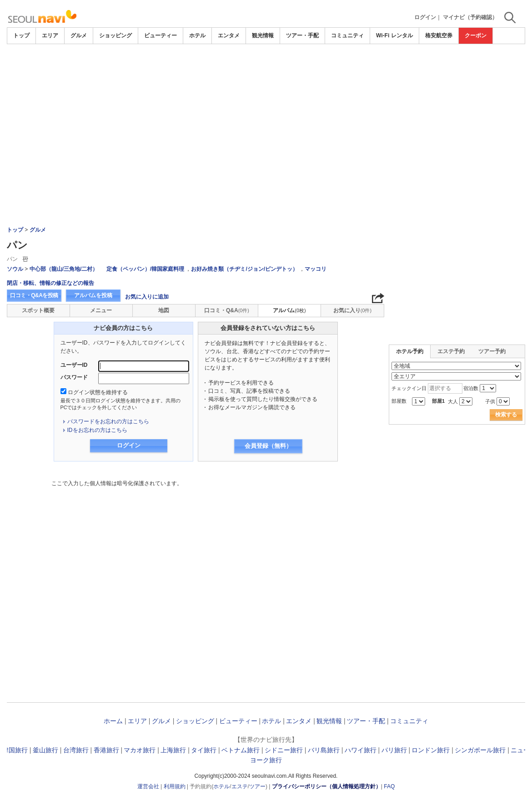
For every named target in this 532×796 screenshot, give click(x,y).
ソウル (15, 269)
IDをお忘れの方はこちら (97, 430)
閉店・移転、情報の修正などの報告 (50, 283)
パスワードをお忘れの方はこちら (108, 421)
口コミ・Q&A (227, 310)
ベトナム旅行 (241, 750)
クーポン (476, 35)
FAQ (389, 786)
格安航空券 (439, 35)
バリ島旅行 (324, 750)
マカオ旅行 (140, 750)
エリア (50, 35)
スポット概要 (38, 310)
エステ (240, 786)
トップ (21, 35)
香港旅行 (106, 750)
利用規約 (175, 786)
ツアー (257, 786)
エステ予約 (451, 351)
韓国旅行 (15, 750)
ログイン (425, 17)
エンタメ (229, 35)
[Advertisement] (266, 112)
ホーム (113, 721)
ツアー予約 (492, 351)
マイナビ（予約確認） (470, 17)
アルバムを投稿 (93, 295)
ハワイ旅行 (361, 750)
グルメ (79, 35)
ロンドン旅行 (431, 750)
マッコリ (316, 269)
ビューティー (161, 35)
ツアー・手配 (302, 35)
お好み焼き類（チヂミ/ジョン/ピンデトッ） (244, 269)
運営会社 (148, 786)
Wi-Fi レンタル (394, 35)
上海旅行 (173, 750)
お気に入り (352, 310)
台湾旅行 (76, 750)
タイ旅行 (204, 750)
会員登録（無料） (268, 446)
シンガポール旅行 (480, 750)
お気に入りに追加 (147, 297)
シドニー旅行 (284, 750)
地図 (164, 310)
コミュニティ (347, 35)
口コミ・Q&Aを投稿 (34, 295)
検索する (506, 415)
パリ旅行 (394, 750)
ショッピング (115, 35)
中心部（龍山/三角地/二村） (64, 269)
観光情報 (263, 35)
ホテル (197, 35)
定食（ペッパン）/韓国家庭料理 (145, 269)
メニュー (101, 310)
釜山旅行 (45, 750)
